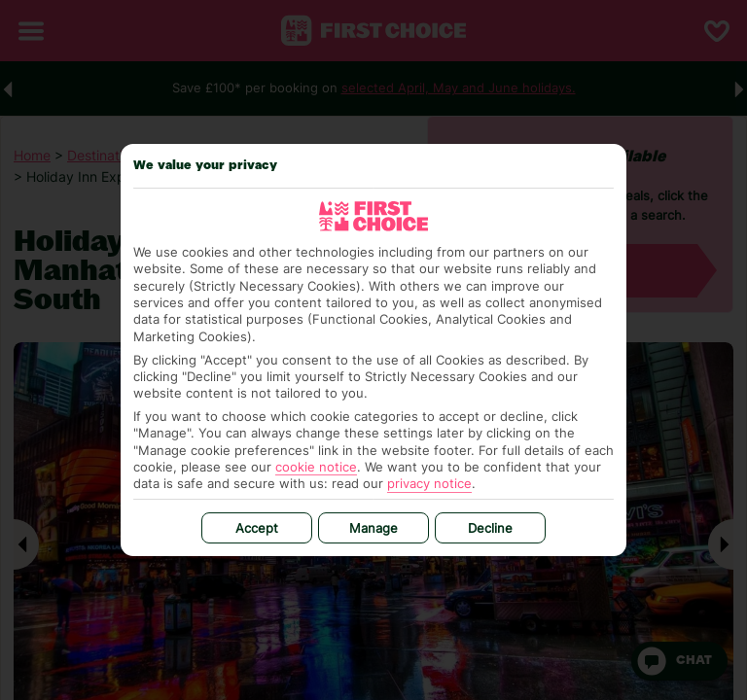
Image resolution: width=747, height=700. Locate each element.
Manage (373, 528)
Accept (257, 528)
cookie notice (316, 467)
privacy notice (429, 483)
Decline (490, 528)
